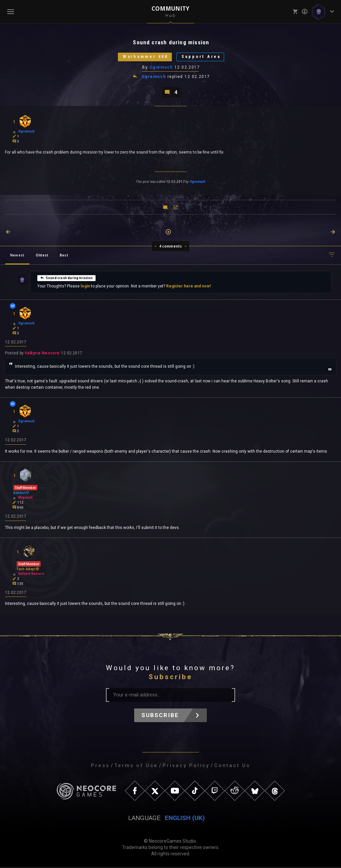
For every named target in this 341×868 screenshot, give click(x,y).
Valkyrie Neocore (42, 354)
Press (100, 766)
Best (64, 255)
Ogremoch (161, 68)
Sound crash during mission (66, 278)
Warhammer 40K (145, 57)
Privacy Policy (186, 766)
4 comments (171, 246)
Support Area (202, 57)
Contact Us (232, 766)
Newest (17, 255)
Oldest (42, 255)
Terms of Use (136, 766)
